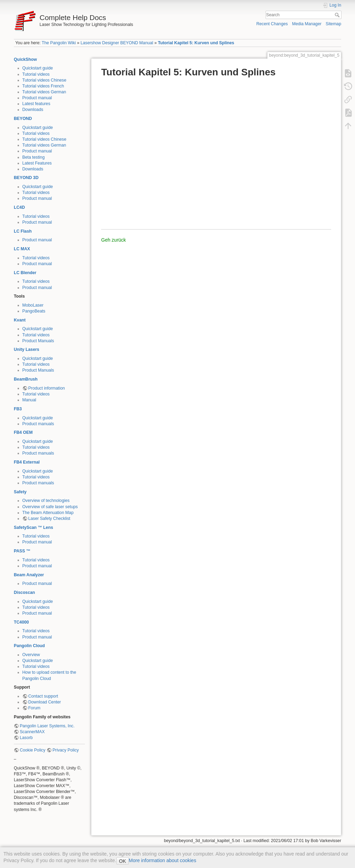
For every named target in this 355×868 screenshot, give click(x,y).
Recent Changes (272, 24)
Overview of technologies (46, 501)
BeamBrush (26, 379)
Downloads (33, 110)
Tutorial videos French (43, 86)
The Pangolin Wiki (59, 43)
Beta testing (34, 157)
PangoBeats (34, 311)
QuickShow (25, 59)
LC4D (19, 207)
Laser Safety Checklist (49, 519)
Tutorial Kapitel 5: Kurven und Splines (196, 43)
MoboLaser (33, 305)
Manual (29, 400)
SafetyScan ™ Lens (33, 528)
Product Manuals (38, 341)
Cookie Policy (32, 750)
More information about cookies (162, 860)
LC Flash (23, 231)
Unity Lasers (27, 349)
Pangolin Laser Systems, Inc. (47, 726)
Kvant (20, 320)
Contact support (43, 696)
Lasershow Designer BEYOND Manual (117, 43)
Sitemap (333, 24)
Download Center (45, 702)
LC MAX (22, 249)
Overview (31, 655)
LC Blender (25, 273)
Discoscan (24, 592)
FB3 (18, 409)
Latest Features (37, 163)
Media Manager (307, 24)
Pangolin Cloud (29, 646)
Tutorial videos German (44, 92)
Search (338, 15)
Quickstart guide (38, 68)
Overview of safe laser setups (50, 507)
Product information (47, 388)
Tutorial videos (36, 74)
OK (123, 861)
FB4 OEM (23, 432)
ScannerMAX (32, 732)
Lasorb (26, 738)
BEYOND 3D (26, 178)
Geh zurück (114, 240)
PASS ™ (22, 551)
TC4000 (21, 622)
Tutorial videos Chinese (45, 80)
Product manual (37, 98)
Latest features (36, 104)
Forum (34, 708)
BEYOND (23, 119)
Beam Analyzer (29, 575)
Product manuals (38, 424)
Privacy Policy (66, 750)
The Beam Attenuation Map (48, 513)
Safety (20, 492)
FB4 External (27, 462)
